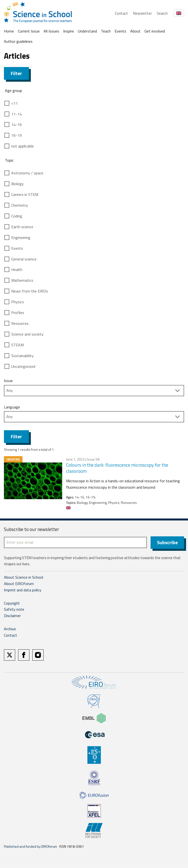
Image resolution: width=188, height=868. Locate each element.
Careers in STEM (25, 194)
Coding (17, 216)
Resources (20, 323)
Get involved (155, 31)
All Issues (51, 31)
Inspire (69, 31)
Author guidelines (18, 41)
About (135, 31)
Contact (121, 13)
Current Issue (29, 31)
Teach (106, 31)
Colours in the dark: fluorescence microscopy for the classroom (117, 468)
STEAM (18, 345)
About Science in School (23, 577)
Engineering (21, 237)
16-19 (17, 135)
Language (12, 407)
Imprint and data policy (23, 590)
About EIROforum (19, 584)
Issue (8, 381)
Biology (18, 184)
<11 (15, 103)
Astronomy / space (27, 173)
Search (162, 13)
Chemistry (20, 205)
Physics (18, 302)
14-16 (17, 124)
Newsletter (142, 13)
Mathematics (22, 280)
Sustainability (22, 356)
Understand (87, 31)
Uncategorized (23, 366)
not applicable (23, 146)
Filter (16, 73)
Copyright (12, 603)
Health (17, 270)
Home (9, 31)
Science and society (27, 334)
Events (120, 31)
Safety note (14, 610)
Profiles (18, 313)
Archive (10, 629)
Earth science (22, 227)
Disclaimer (12, 616)
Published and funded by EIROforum (30, 847)
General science (24, 259)
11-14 (17, 114)
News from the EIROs (30, 291)
